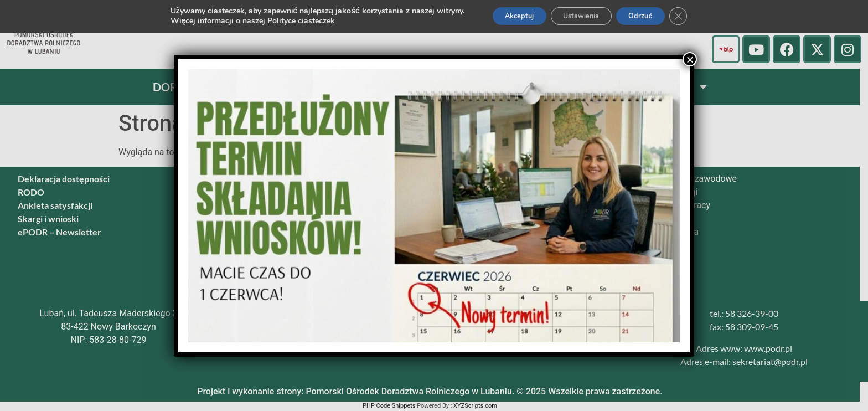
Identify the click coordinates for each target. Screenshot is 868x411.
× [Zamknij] (690, 59)
